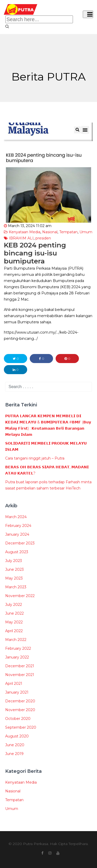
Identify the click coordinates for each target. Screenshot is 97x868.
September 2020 (21, 727)
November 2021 (20, 675)
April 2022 (14, 631)
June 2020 (15, 745)
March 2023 (16, 587)
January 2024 (17, 534)
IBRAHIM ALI (21, 238)
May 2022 (14, 622)
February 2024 (18, 526)
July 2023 (14, 561)
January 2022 (17, 657)
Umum (86, 232)
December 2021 (20, 666)
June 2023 (14, 569)
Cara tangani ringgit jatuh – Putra (35, 458)
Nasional (50, 232)
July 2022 (14, 605)
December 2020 (20, 701)
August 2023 (17, 552)
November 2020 (20, 710)
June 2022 (14, 613)
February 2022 (18, 648)
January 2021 (17, 692)
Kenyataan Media (25, 232)
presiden (43, 238)
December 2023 (20, 543)
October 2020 (18, 719)
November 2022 (20, 596)
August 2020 (17, 736)
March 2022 (16, 640)
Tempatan (68, 232)
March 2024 (16, 517)
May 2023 (14, 578)
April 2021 (14, 684)
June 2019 (14, 754)
